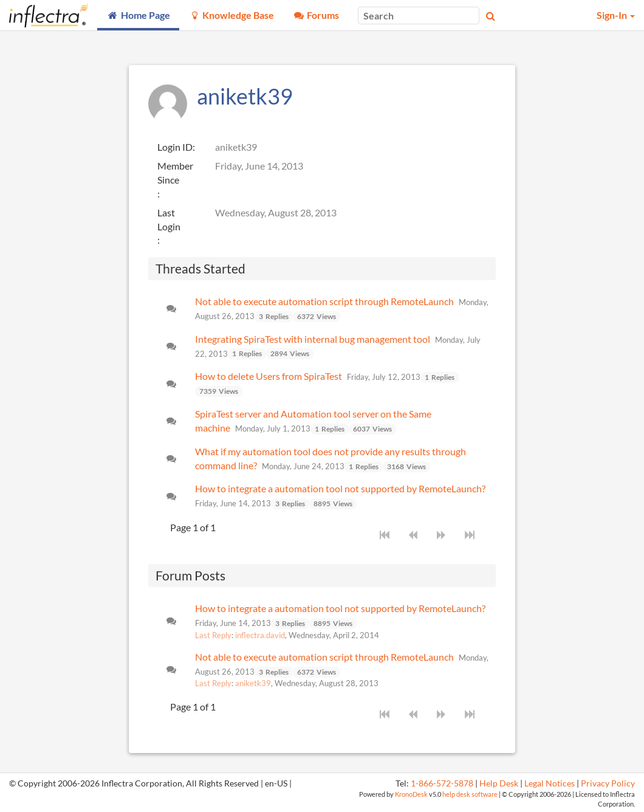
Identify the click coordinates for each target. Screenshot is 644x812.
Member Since (175, 173)
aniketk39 (253, 683)
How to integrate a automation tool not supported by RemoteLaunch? (340, 488)
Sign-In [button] (616, 15)
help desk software (470, 794)
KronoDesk (411, 794)
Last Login (169, 219)
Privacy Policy (608, 783)
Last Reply (213, 635)
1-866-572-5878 (442, 783)
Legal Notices (550, 783)
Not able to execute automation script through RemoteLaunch (324, 301)
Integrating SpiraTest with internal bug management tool (313, 339)
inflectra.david (260, 635)
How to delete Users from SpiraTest (269, 376)
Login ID (175, 147)
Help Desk (499, 783)
